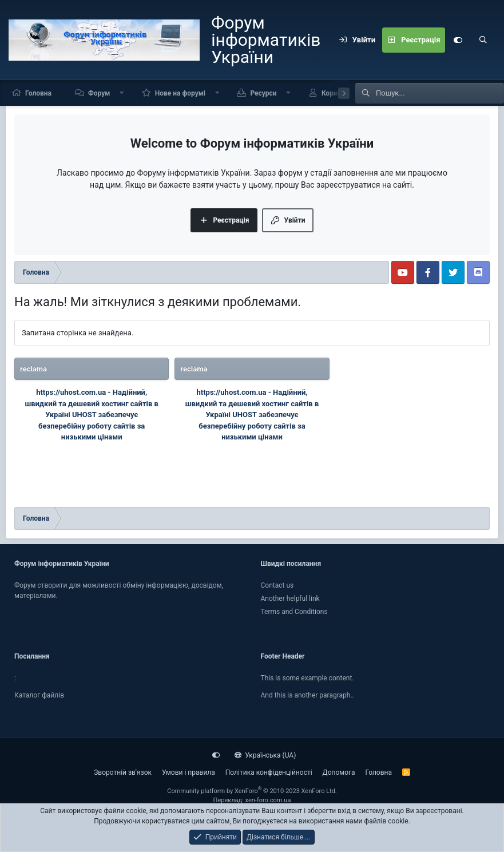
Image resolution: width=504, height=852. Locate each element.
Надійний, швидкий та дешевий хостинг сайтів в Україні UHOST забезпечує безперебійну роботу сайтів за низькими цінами (92, 415)
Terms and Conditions (294, 612)
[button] (122, 93)
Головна (38, 93)
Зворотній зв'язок (123, 772)
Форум (99, 93)
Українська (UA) (265, 755)
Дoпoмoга (339, 772)
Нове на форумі (180, 93)
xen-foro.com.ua (268, 800)
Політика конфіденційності (269, 772)
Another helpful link (290, 599)
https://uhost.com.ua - (74, 392)
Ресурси (263, 93)
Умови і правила (188, 772)
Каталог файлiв (39, 695)
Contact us (277, 585)
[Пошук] (483, 40)
